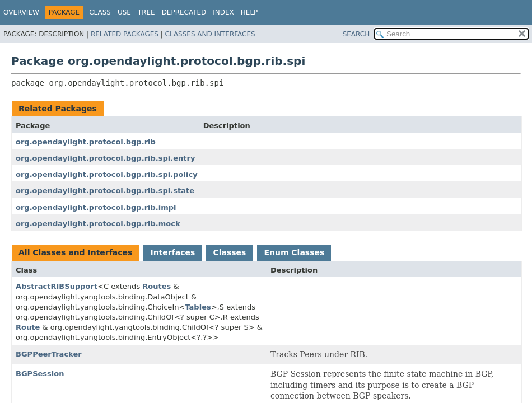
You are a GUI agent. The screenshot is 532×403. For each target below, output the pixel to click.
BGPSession (40, 374)
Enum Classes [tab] (294, 252)
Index (223, 12)
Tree (146, 12)
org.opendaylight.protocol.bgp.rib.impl (96, 207)
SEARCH (356, 34)
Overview (21, 12)
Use (124, 12)
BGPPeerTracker (49, 354)
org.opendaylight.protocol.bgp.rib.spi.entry (105, 158)
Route (28, 327)
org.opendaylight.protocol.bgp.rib (86, 142)
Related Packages (125, 34)
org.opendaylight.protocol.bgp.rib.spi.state (105, 191)
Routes (157, 286)
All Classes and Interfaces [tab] (75, 252)
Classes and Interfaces (210, 34)
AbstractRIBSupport (57, 286)
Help (249, 12)
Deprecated (184, 12)
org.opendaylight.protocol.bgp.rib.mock (98, 224)
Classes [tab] (229, 252)
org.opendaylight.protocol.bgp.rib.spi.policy (107, 174)
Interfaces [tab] (172, 252)
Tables (198, 307)
